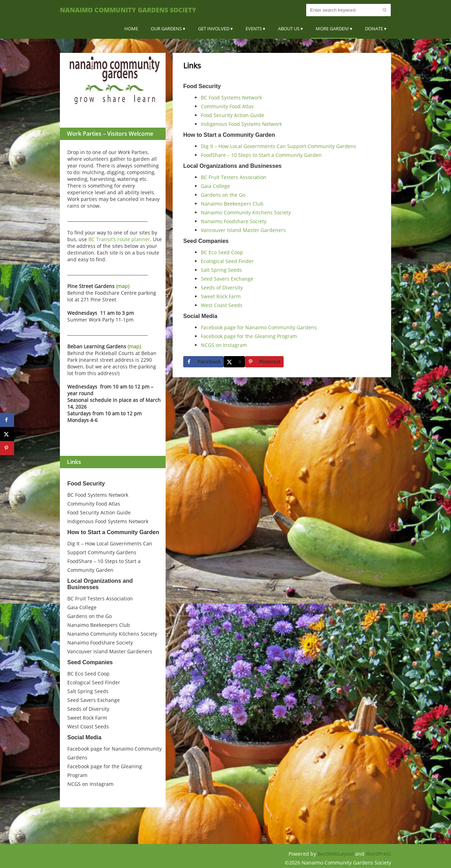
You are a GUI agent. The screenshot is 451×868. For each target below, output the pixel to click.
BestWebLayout (336, 854)
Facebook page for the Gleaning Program (249, 336)
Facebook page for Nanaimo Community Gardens (259, 327)
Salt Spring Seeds (88, 691)
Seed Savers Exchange (94, 700)
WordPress (378, 854)
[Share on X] (234, 362)
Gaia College (82, 607)
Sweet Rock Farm (87, 718)
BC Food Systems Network (98, 495)
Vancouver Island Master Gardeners (110, 651)
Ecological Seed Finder (94, 682)
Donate (374, 29)
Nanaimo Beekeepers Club (99, 625)
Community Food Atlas (94, 504)
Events (254, 29)
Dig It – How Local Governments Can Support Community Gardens (279, 146)
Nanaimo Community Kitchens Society (112, 634)
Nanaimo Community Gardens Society (128, 10)
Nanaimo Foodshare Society (100, 643)
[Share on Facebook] (203, 362)
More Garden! (332, 29)
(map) (123, 286)
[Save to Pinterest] (264, 362)
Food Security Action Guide (99, 512)
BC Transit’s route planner (119, 239)
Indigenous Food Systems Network (108, 521)
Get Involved (214, 29)
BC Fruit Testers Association (100, 598)
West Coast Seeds (88, 726)
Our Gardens (166, 29)
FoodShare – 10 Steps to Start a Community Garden (261, 155)
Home (131, 29)
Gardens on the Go (89, 616)
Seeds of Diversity (88, 709)
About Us (289, 29)
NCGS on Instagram (90, 784)
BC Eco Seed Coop (88, 674)
